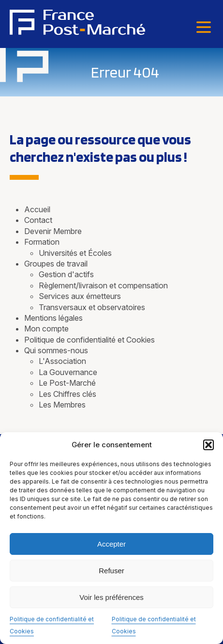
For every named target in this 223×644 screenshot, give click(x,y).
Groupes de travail (56, 264)
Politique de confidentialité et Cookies (89, 340)
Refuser (111, 571)
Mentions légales (53, 318)
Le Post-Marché (67, 383)
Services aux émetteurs (80, 296)
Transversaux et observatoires (92, 307)
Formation (42, 242)
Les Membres (62, 405)
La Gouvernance (68, 372)
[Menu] (204, 28)
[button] (208, 445)
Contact (38, 220)
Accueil (37, 209)
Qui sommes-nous (56, 350)
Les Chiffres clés (67, 394)
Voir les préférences (111, 597)
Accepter (111, 544)
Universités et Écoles (75, 253)
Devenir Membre (53, 231)
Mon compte (46, 329)
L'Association (62, 361)
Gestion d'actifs (66, 274)
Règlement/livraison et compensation (103, 285)
